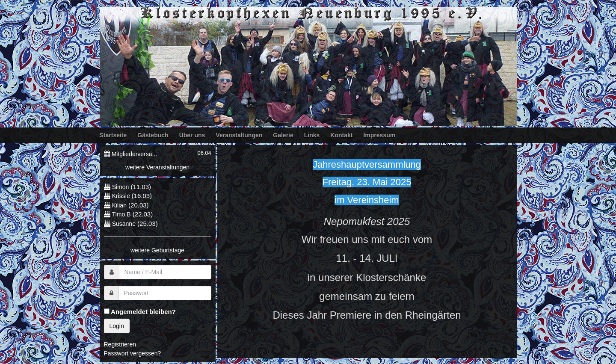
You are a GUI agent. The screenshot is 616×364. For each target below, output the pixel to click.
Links (312, 135)
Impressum (379, 135)
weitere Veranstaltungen (157, 167)
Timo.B (121, 214)
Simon (121, 187)
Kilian (119, 205)
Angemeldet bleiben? (140, 312)
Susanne (124, 224)
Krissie (122, 196)
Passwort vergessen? (133, 353)
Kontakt (341, 135)
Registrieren (120, 344)
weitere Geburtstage (157, 250)
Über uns (192, 135)
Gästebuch (153, 135)
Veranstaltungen (239, 135)
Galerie (283, 135)
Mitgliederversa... (135, 154)
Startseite (113, 135)
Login (117, 326)
